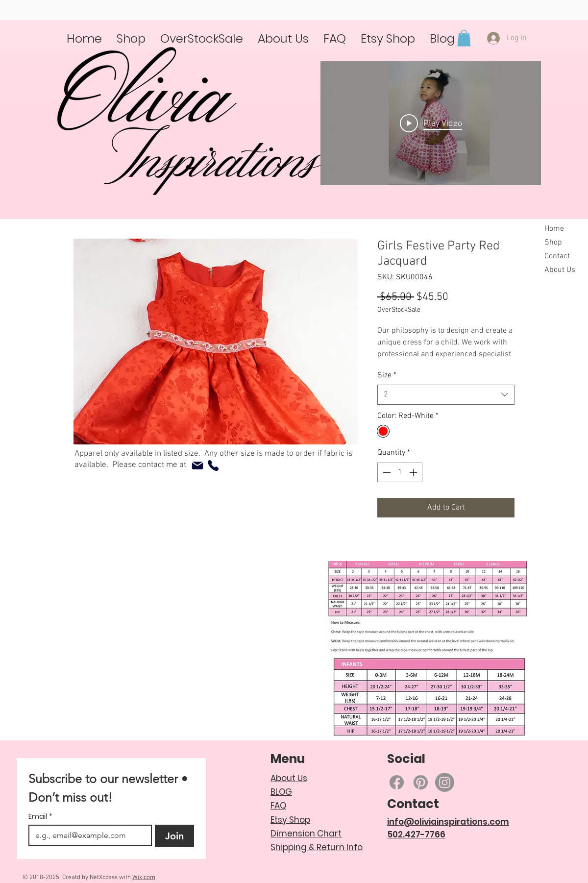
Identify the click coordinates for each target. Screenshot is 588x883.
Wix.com (144, 878)
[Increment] (414, 472)
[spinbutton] (400, 472)
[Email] (87, 835)
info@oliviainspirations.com (448, 822)
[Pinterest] (421, 782)
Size (387, 375)
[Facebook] (397, 782)
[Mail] (197, 466)
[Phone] (213, 466)
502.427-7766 (416, 834)
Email (40, 817)
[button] (464, 38)
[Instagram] (445, 782)
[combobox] (446, 394)
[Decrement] (386, 472)
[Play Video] (431, 123)
